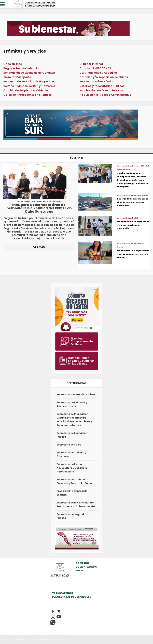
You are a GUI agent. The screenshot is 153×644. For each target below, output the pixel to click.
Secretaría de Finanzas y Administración (72, 404)
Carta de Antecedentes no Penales (27, 95)
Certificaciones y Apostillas (99, 73)
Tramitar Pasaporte (17, 77)
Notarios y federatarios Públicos (102, 86)
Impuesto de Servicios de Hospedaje (29, 81)
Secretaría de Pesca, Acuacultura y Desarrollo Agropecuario (72, 468)
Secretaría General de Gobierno (77, 394)
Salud (39, 201)
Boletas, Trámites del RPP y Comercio (29, 86)
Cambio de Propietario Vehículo (26, 90)
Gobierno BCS (139, 166)
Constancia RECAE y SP (95, 68)
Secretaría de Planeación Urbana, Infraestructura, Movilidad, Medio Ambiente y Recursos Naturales (75, 420)
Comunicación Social (26, 201)
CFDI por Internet (91, 64)
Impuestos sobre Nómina (97, 81)
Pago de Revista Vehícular (22, 68)
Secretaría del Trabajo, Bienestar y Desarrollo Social (75, 481)
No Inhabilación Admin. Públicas (101, 90)
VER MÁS (39, 247)
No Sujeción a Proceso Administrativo (105, 95)
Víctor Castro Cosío (52, 201)
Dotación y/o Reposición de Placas (104, 77)
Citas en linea (13, 64)
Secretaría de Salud (69, 445)
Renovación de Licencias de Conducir (29, 73)
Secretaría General (141, 195)
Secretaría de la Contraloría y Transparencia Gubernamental (76, 504)
